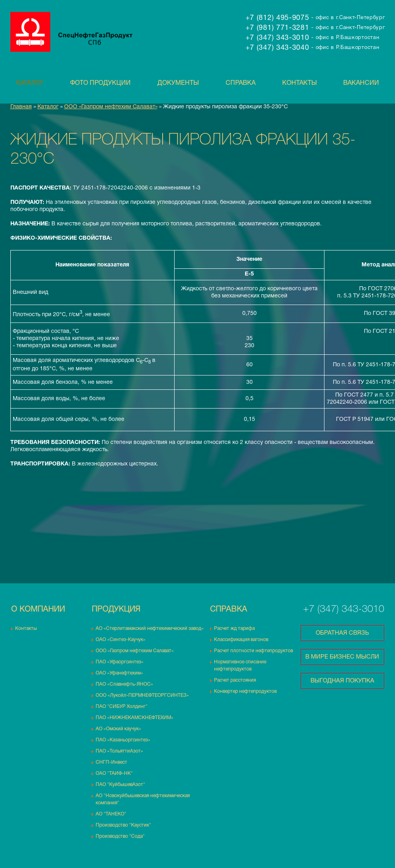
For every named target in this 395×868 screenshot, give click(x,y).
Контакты (300, 83)
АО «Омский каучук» (118, 729)
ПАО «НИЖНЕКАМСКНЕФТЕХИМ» (135, 718)
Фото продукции (100, 83)
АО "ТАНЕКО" (111, 814)
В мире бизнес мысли (342, 657)
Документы (178, 83)
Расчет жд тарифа (234, 629)
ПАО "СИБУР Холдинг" (122, 707)
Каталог (30, 83)
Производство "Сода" (120, 836)
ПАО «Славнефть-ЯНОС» (124, 684)
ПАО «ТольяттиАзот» (119, 751)
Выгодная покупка (342, 681)
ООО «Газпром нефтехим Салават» (111, 107)
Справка (241, 83)
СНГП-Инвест (111, 762)
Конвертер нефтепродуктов (245, 691)
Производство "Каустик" (123, 825)
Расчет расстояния (235, 680)
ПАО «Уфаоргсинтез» (120, 662)
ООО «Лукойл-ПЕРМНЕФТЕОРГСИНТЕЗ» (142, 695)
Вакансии (361, 83)
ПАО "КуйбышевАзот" (120, 785)
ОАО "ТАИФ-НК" (114, 773)
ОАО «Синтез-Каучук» (121, 640)
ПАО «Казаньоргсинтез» (123, 740)
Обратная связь (342, 633)
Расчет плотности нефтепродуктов (254, 651)
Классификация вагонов (241, 640)
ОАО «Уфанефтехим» (119, 673)
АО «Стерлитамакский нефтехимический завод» (150, 629)
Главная (21, 107)
